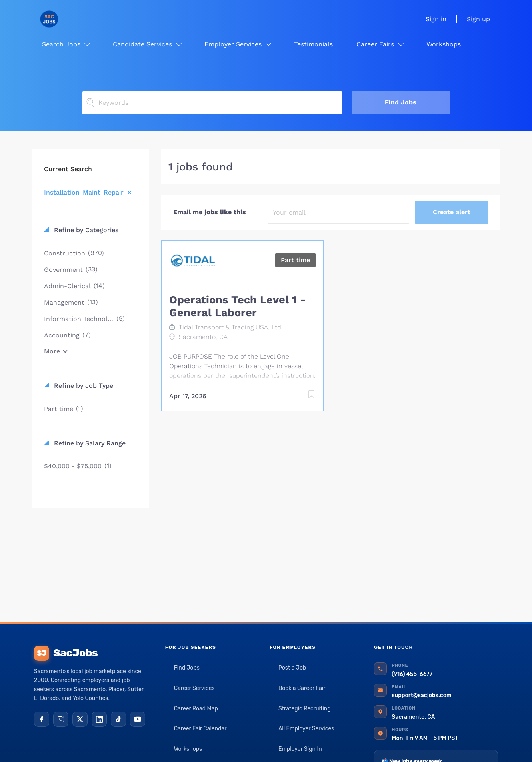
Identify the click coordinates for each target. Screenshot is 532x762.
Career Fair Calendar (200, 729)
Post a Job (292, 668)
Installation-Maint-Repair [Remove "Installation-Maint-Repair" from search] (84, 192)
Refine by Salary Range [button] (89, 443)
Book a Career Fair (302, 688)
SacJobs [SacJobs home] (66, 653)
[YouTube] (138, 719)
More (52, 351)
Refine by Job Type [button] (83, 386)
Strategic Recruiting (305, 709)
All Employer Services (306, 729)
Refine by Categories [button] (85, 230)
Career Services (194, 688)
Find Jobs (401, 102)
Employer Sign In (300, 749)
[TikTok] (118, 719)
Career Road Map (196, 709)
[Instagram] (61, 719)
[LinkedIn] (99, 719)
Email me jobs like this (210, 212)
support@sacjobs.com (421, 695)
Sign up (478, 19)
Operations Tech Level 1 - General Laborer (237, 306)
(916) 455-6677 (412, 674)
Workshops (188, 749)
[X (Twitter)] (80, 719)
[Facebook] (42, 719)
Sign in (436, 19)
